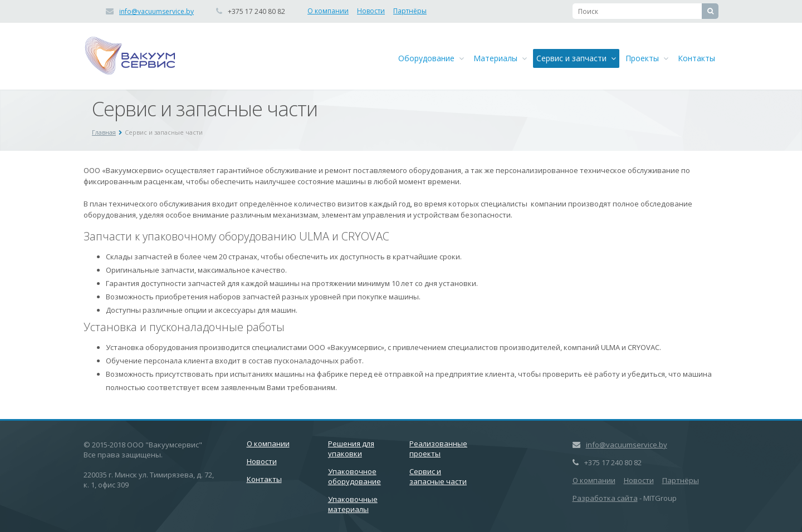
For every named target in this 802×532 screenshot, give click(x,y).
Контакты (696, 58)
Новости (371, 11)
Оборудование (431, 58)
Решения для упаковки (351, 449)
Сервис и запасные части (438, 476)
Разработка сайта (605, 498)
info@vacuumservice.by (157, 11)
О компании (328, 11)
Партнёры (410, 11)
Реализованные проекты (438, 449)
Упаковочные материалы (353, 504)
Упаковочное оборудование (354, 476)
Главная (104, 132)
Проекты (647, 58)
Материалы (500, 58)
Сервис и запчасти (576, 58)
